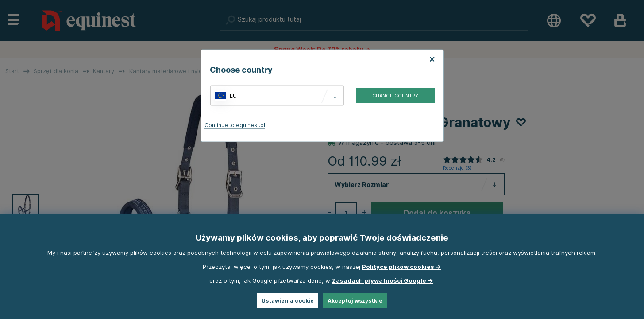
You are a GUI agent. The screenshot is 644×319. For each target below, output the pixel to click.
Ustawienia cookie (288, 301)
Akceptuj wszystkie (355, 301)
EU (233, 95)
